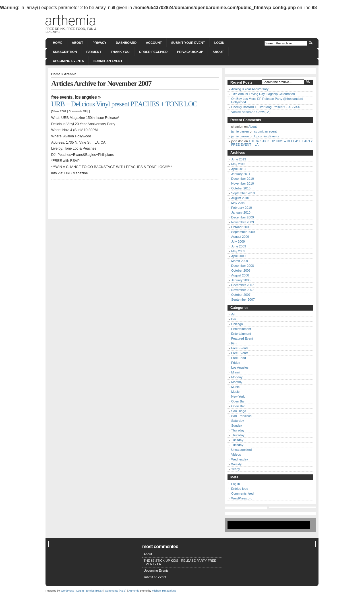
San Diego (239, 411)
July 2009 (238, 241)
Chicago (237, 324)
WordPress (67, 591)
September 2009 (243, 232)
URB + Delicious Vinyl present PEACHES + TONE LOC (124, 104)
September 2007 (243, 299)
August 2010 (240, 198)
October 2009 (241, 227)
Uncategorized (241, 450)
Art (233, 314)
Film (234, 343)
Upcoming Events (68, 61)
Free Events (62, 97)
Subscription (65, 52)
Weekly (236, 464)
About (78, 43)
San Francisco (241, 416)
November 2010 (243, 183)
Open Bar (238, 401)
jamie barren (240, 131)
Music (235, 387)
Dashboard (126, 43)
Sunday (237, 425)
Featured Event (242, 338)
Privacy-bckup (190, 52)
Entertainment (241, 329)
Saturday (238, 421)
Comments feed (242, 493)
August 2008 (240, 275)
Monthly (237, 382)
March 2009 (240, 261)
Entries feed (240, 489)
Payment (94, 52)
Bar (234, 319)
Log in (235, 484)
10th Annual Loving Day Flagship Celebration (263, 94)
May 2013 (238, 164)
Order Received (153, 52)
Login (219, 43)
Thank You (120, 52)
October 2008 (241, 270)
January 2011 (241, 174)
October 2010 (241, 188)
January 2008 (241, 280)
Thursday (238, 430)
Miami (235, 372)
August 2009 (240, 237)
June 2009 (239, 246)
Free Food (239, 358)
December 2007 (243, 285)
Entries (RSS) (94, 591)
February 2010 (242, 208)
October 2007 (241, 295)
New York (238, 396)
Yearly (236, 469)
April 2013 (238, 169)
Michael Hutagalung (164, 591)
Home (58, 43)
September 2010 (243, 193)
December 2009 (243, 217)
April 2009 (238, 256)
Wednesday (240, 459)
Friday (236, 363)
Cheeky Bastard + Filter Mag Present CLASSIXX (266, 107)
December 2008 (243, 266)
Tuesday (237, 440)
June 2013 (239, 159)
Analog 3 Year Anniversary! (250, 89)
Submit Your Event (188, 43)
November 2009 (243, 222)
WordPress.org (242, 498)
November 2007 (243, 290)
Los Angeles (86, 97)
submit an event (108, 61)
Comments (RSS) (116, 591)
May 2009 (238, 251)
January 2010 (241, 212)
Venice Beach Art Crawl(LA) (251, 112)
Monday (237, 377)
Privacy (99, 43)
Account (154, 43)
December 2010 (243, 179)
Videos (236, 454)
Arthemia (134, 591)
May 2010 (238, 203)
